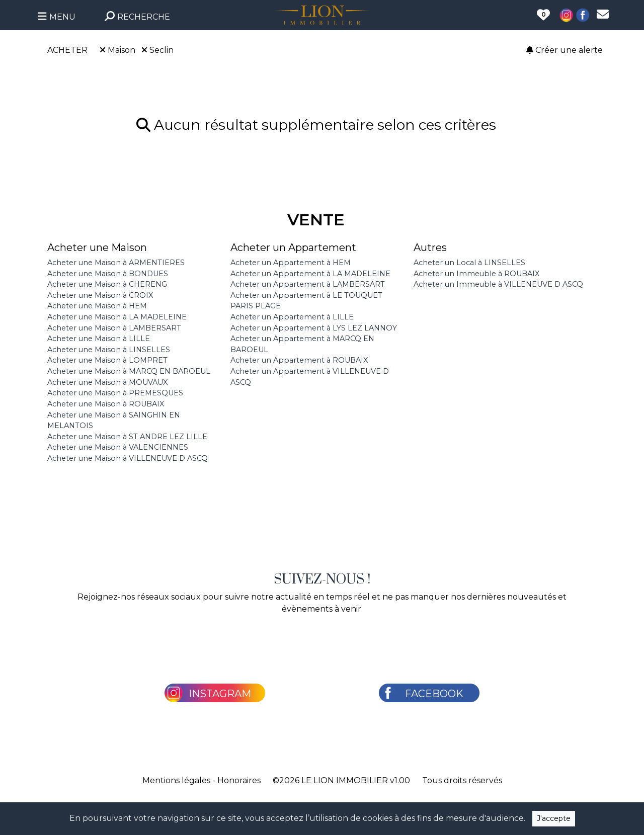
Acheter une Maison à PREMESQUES (115, 393)
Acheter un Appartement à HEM (291, 263)
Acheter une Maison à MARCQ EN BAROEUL (129, 371)
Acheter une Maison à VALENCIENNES (118, 447)
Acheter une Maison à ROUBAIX (106, 404)
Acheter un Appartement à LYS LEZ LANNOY (314, 328)
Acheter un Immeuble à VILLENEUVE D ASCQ (498, 284)
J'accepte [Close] (554, 818)
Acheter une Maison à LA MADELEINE (117, 317)
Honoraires (239, 780)
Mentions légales (176, 780)
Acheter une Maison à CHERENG (107, 284)
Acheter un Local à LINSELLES (469, 263)
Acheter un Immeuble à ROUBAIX (476, 274)
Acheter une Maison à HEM (97, 306)
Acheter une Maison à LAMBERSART (114, 328)
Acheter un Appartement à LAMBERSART (308, 284)
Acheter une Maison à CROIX (100, 295)
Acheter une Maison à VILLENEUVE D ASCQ (128, 458)
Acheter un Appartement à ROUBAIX (299, 360)
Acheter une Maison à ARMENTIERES (116, 263)
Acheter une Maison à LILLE (99, 339)
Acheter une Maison (97, 247)
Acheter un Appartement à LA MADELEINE (310, 274)
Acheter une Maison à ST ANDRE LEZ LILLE (127, 437)
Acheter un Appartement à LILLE (292, 317)
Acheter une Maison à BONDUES (108, 274)
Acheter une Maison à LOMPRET (107, 360)
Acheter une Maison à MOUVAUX (107, 382)
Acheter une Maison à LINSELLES (109, 350)
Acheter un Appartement (293, 247)
